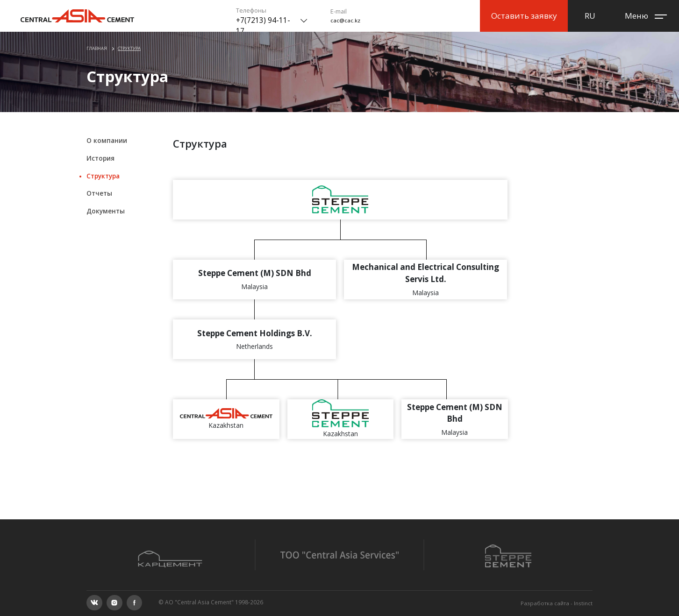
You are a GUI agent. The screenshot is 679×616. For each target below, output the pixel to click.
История (100, 158)
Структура (129, 49)
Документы (106, 211)
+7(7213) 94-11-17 (263, 26)
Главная (97, 48)
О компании (107, 140)
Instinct (583, 603)
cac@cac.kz (345, 20)
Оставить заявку (524, 16)
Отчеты (99, 193)
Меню (636, 16)
